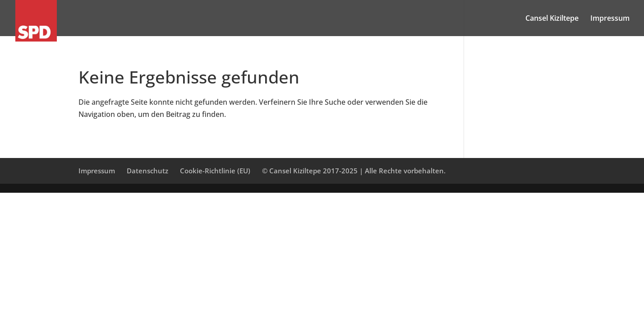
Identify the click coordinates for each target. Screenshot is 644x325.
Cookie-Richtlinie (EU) (215, 171)
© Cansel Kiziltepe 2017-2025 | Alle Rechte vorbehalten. (354, 171)
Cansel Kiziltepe (552, 19)
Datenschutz (147, 171)
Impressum (610, 19)
